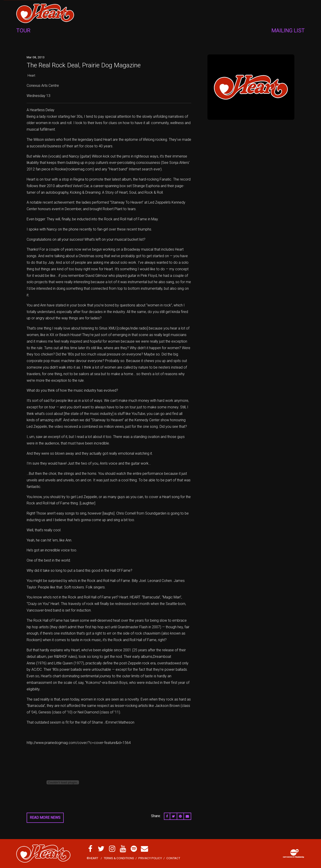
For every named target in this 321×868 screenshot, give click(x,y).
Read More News (45, 817)
